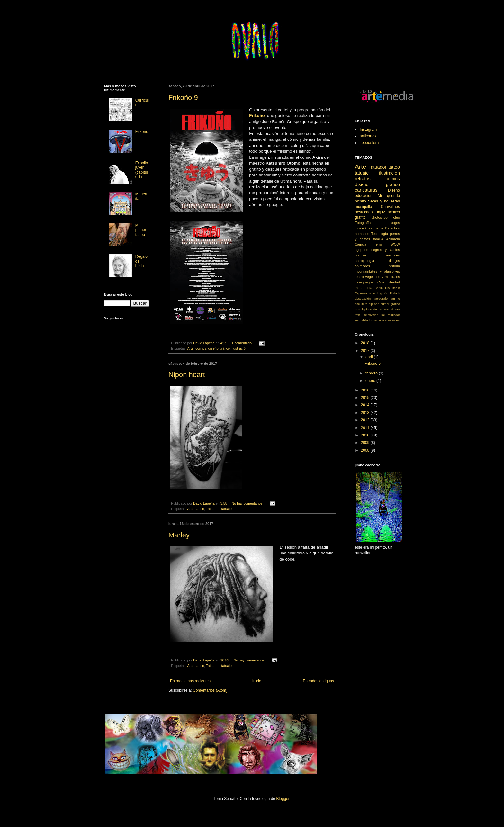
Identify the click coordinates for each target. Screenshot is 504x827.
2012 (366, 420)
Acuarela (393, 239)
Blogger (283, 799)
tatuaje (226, 509)
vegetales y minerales (382, 277)
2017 (366, 351)
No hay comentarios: (248, 503)
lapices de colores (376, 309)
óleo (397, 217)
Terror (379, 244)
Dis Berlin (392, 288)
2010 (366, 435)
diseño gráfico (219, 348)
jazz (358, 309)
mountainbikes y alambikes (377, 271)
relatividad (371, 315)
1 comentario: (243, 343)
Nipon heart (187, 375)
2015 (366, 398)
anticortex (368, 136)
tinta (369, 288)
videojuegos (364, 282)
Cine (381, 282)
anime (396, 298)
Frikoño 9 (183, 98)
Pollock (395, 293)
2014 (366, 405)
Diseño (394, 190)
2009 (366, 443)
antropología (364, 261)
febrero (372, 373)
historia (394, 266)
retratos (363, 179)
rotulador (394, 315)
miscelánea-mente (369, 228)
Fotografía (363, 223)
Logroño (382, 293)
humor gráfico (390, 304)
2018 (366, 343)
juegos (395, 223)
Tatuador (213, 509)
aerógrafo (381, 298)
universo (385, 320)
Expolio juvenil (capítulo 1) (142, 170)
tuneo (374, 320)
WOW (395, 244)
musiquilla (363, 207)
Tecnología (380, 234)
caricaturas (366, 190)
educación (364, 196)
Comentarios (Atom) (210, 690)
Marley (179, 535)
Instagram (368, 130)
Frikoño (142, 132)
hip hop (374, 304)
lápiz (381, 212)
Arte (190, 348)
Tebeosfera (369, 143)
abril (370, 357)
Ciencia (361, 244)
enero (371, 381)
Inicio (257, 681)
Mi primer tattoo (141, 230)
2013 (366, 413)
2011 (366, 428)
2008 (366, 450)
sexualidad (362, 320)
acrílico (394, 212)
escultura (361, 304)
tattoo (200, 509)
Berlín (379, 288)
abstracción (363, 298)
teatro (359, 277)
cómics (201, 348)
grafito (360, 217)
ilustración (240, 348)
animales (393, 255)
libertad (394, 282)
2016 (366, 390)
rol (383, 315)
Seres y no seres (384, 201)
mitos (359, 288)
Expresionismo (365, 293)
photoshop (379, 217)
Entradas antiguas (318, 681)
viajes (396, 320)
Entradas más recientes (190, 681)
